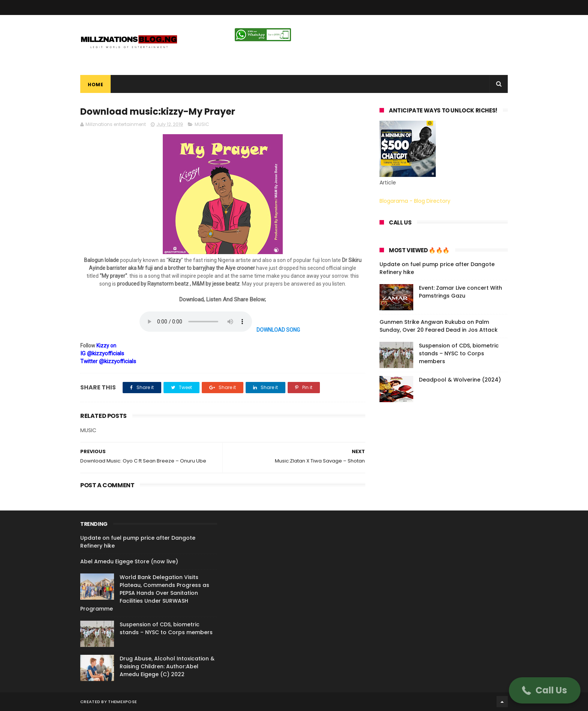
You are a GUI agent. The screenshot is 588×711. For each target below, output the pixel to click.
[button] (545, 690)
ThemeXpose (122, 702)
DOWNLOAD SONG (278, 330)
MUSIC (202, 124)
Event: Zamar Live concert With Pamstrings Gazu (460, 292)
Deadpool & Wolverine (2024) (460, 380)
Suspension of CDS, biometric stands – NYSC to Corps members (459, 353)
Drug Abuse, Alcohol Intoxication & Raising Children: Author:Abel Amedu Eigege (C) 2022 (167, 666)
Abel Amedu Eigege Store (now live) (129, 561)
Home (95, 85)
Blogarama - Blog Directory (415, 201)
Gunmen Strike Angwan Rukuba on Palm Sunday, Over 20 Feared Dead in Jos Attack (439, 326)
